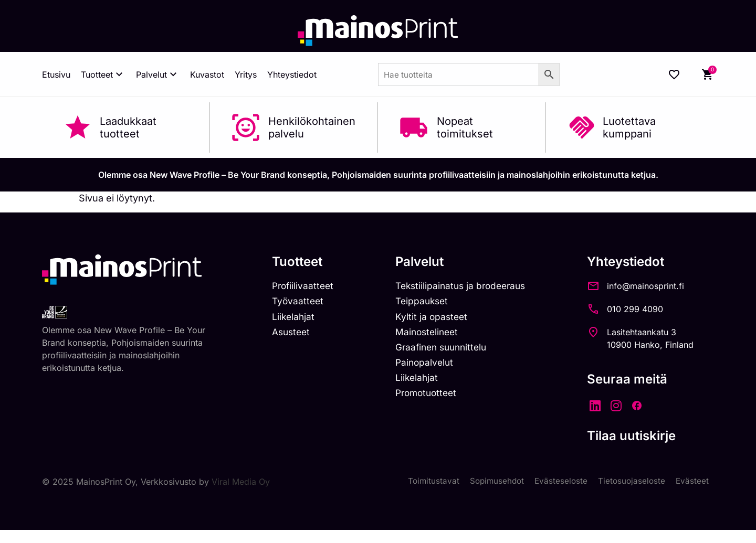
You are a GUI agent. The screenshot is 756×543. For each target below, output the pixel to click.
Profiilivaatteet (304, 286)
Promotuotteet (431, 397)
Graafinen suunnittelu (447, 350)
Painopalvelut (429, 365)
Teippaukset (426, 302)
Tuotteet (103, 74)
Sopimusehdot (492, 482)
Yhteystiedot (292, 74)
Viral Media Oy (241, 482)
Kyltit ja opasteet (435, 318)
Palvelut (158, 74)
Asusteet (292, 334)
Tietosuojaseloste (630, 482)
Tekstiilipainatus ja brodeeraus (467, 286)
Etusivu (56, 74)
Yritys (246, 74)
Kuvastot (207, 74)
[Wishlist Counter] (674, 74)
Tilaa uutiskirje (642, 436)
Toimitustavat (427, 482)
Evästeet (692, 482)
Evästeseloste (558, 482)
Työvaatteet (299, 302)
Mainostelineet (432, 334)
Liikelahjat (294, 318)
